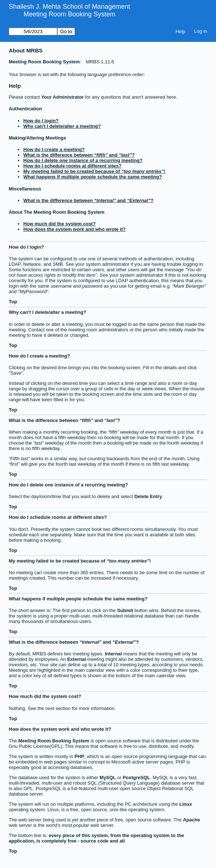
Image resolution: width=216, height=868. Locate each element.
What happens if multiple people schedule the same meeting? (93, 177)
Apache (191, 820)
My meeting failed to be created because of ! (94, 171)
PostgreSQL (136, 778)
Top (13, 302)
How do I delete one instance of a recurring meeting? (83, 160)
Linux (186, 804)
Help (180, 31)
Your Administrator (62, 97)
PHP (80, 756)
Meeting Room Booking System (70, 14)
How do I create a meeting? (54, 149)
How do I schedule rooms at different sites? (72, 166)
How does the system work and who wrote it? (74, 229)
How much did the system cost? (60, 224)
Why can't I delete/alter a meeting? (62, 126)
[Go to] (33, 31)
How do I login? (41, 121)
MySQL (108, 778)
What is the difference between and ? (79, 155)
